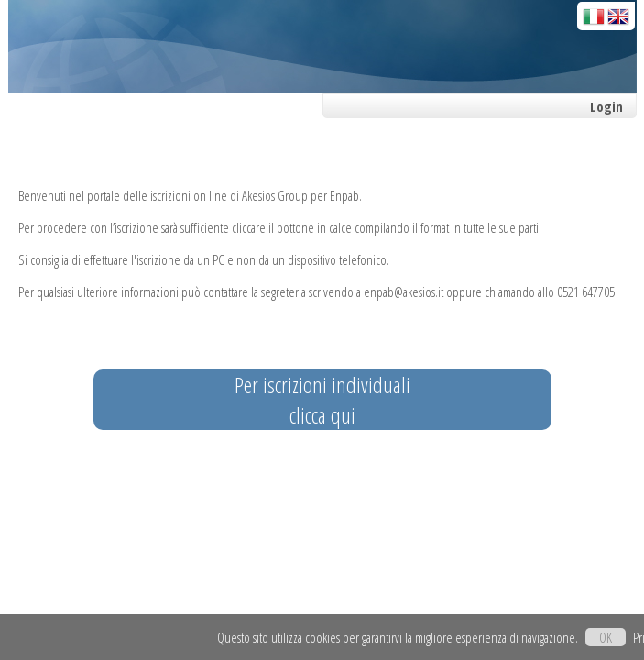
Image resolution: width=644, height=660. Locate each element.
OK (606, 637)
